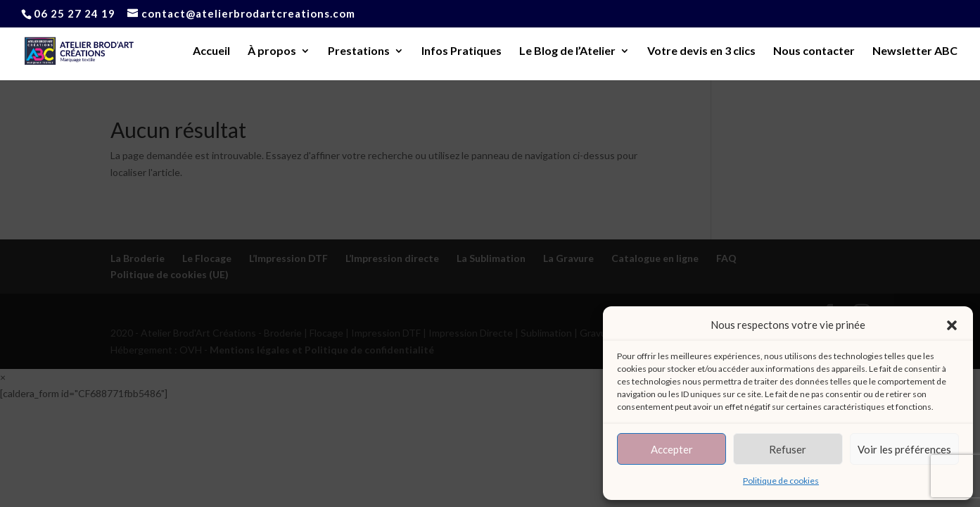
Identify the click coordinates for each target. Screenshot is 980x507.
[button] (952, 325)
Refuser (788, 449)
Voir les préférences (904, 449)
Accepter (672, 449)
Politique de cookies (781, 481)
